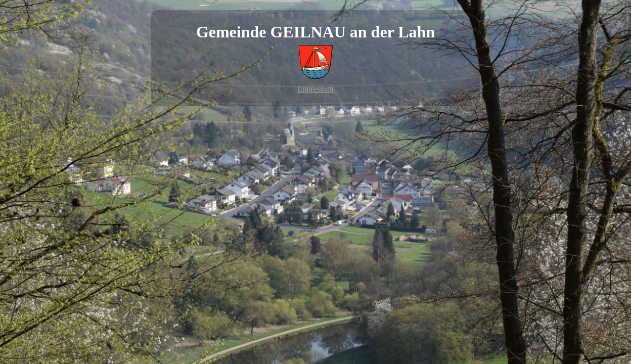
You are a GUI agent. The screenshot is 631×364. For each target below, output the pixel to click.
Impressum (315, 89)
